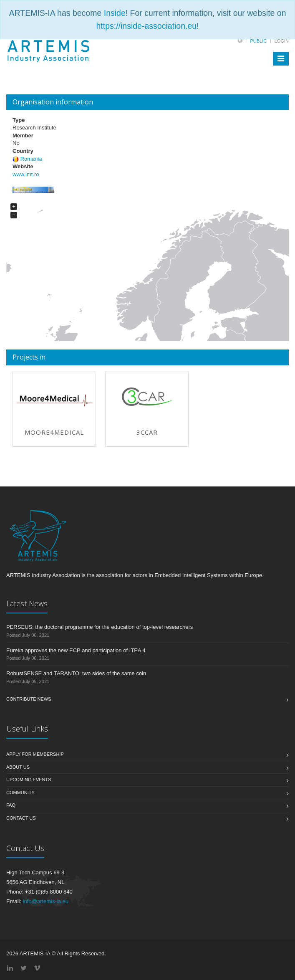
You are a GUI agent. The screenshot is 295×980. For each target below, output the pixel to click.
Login (282, 41)
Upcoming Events (29, 780)
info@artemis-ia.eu (46, 901)
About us (18, 767)
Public (258, 41)
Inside (115, 13)
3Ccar (147, 432)
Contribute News (29, 699)
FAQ (11, 805)
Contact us (21, 818)
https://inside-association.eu (146, 26)
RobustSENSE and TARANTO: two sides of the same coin (76, 673)
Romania (31, 159)
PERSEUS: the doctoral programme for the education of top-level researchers (100, 627)
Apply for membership (35, 754)
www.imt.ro (26, 174)
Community (20, 793)
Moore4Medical (54, 432)
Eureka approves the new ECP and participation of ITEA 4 (76, 650)
